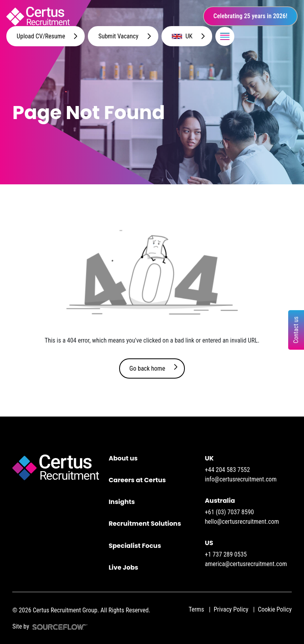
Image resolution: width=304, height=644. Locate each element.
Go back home (147, 368)
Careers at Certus (137, 480)
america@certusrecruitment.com (246, 564)
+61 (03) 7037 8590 (230, 512)
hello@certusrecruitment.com (242, 522)
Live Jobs (123, 567)
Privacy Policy (231, 609)
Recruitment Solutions (145, 524)
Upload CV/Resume (41, 36)
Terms (196, 609)
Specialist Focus (135, 546)
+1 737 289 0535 (226, 554)
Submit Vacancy (118, 36)
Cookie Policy (275, 609)
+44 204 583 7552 (228, 470)
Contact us (296, 330)
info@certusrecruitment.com (241, 479)
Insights (122, 502)
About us (123, 458)
